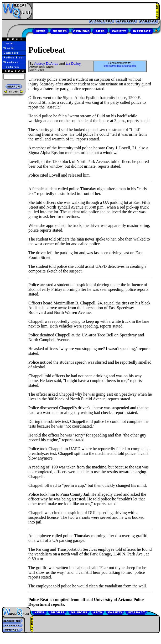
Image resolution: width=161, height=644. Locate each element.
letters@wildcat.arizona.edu (120, 66)
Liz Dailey (73, 64)
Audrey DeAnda (46, 64)
